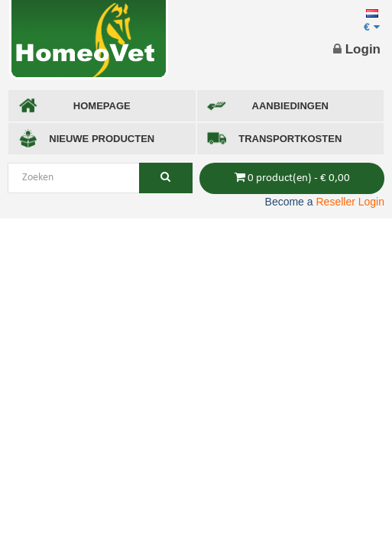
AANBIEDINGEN (268, 106)
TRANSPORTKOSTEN (275, 139)
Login (357, 49)
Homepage (75, 106)
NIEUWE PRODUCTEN (86, 139)
